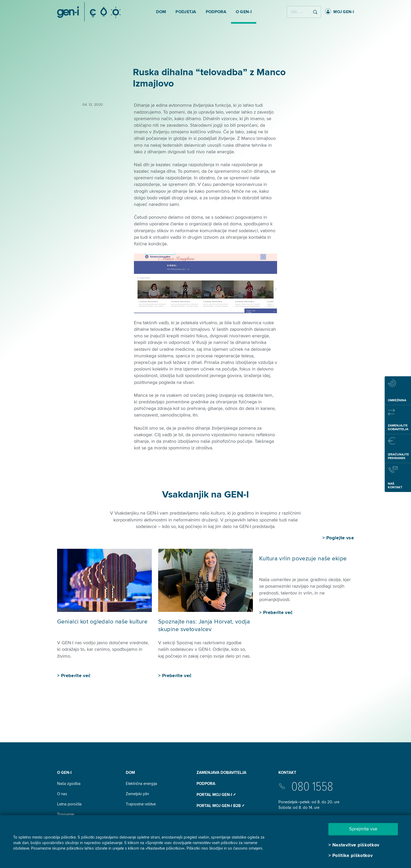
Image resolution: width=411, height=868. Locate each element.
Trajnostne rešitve (141, 804)
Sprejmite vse (363, 829)
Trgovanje (66, 814)
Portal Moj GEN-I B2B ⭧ (220, 806)
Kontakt (287, 773)
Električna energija (141, 784)
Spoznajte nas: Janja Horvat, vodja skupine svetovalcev (204, 626)
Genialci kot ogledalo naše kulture (102, 622)
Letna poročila (69, 804)
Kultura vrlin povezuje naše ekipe (303, 559)
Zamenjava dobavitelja (221, 773)
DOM (130, 773)
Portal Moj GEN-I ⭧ (216, 795)
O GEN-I (64, 773)
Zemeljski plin (137, 794)
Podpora (206, 784)
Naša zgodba (69, 784)
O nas (62, 794)
